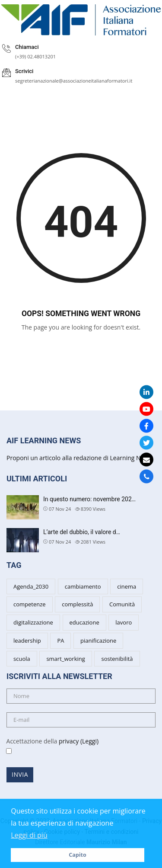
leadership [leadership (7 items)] (27, 641)
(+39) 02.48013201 (35, 56)
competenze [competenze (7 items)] (30, 604)
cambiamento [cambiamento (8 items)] (83, 586)
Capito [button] (78, 855)
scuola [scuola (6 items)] (22, 659)
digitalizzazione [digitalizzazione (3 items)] (33, 622)
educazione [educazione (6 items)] (84, 622)
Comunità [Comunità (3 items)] (122, 604)
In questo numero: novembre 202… (89, 499)
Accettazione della (49, 746)
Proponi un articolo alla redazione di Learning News (79, 458)
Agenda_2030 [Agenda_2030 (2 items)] (31, 586)
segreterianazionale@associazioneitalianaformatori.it (74, 81)
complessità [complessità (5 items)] (77, 604)
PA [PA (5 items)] (60, 641)
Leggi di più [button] (29, 835)
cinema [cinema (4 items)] (127, 586)
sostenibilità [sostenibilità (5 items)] (117, 659)
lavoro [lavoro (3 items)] (124, 622)
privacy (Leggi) (79, 741)
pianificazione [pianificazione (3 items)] (98, 641)
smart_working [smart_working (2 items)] (65, 659)
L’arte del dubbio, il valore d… (82, 532)
